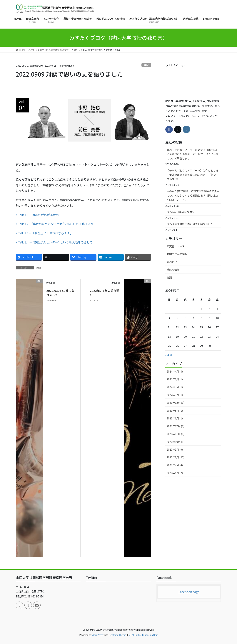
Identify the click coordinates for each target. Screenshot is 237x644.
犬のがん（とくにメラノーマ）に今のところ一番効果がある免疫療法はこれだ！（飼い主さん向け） (193, 175)
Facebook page (189, 592)
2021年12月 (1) (175, 403)
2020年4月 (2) (175, 473)
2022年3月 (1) (175, 395)
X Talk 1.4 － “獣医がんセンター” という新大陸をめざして (54, 242)
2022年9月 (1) (175, 387)
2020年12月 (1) (175, 426)
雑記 (146, 65)
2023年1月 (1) (175, 379)
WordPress (98, 635)
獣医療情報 (173, 270)
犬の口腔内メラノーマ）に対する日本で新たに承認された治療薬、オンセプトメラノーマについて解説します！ (193, 154)
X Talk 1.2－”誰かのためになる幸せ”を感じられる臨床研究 (55, 224)
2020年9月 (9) (175, 449)
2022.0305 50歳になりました (60, 293)
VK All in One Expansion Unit (143, 635)
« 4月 (169, 355)
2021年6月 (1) (175, 418)
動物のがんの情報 (177, 254)
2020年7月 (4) (175, 465)
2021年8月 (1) (175, 411)
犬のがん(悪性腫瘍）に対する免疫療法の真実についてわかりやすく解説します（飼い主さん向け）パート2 (193, 195)
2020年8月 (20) (175, 457)
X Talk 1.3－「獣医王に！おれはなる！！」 (44, 233)
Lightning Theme (117, 635)
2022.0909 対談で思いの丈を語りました (190, 224)
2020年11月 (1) (175, 434)
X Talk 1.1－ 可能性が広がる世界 (37, 215)
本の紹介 (172, 262)
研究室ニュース (176, 246)
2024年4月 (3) (175, 371)
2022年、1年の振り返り (105, 293)
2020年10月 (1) (175, 442)
